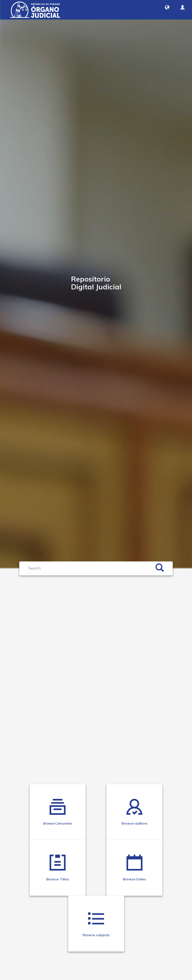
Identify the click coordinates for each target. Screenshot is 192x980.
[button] (167, 7)
